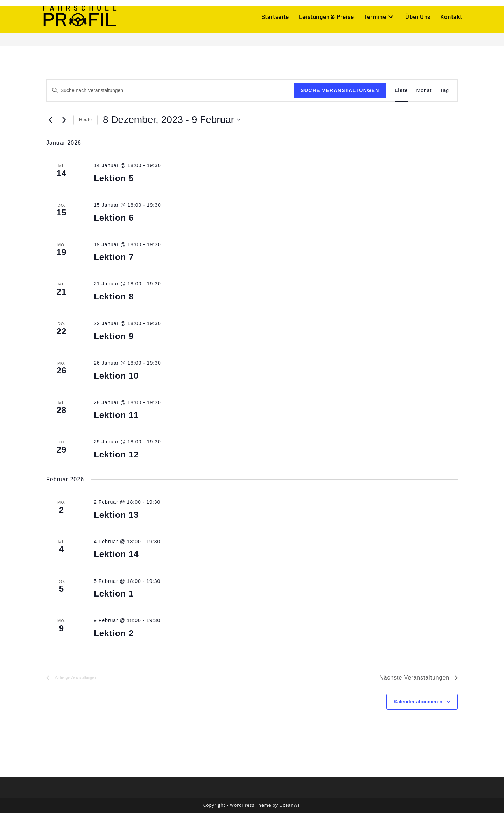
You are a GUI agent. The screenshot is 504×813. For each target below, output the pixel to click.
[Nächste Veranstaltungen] (64, 120)
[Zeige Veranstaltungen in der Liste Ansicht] (401, 91)
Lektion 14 (116, 554)
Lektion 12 (116, 454)
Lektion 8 (114, 297)
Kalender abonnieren (418, 702)
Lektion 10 (116, 376)
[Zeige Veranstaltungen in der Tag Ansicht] (444, 91)
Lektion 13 (116, 515)
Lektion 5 (114, 178)
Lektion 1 (114, 594)
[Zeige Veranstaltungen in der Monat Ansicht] (424, 91)
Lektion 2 (114, 633)
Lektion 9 (114, 336)
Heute (86, 120)
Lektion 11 (116, 415)
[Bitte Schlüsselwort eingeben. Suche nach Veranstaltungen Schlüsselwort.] (170, 91)
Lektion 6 (114, 218)
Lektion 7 (114, 257)
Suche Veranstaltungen (340, 90)
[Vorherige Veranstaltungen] (50, 120)
